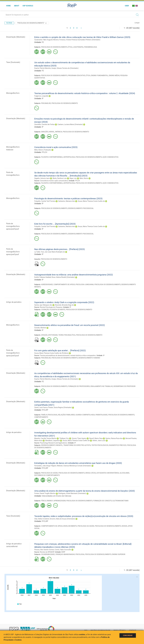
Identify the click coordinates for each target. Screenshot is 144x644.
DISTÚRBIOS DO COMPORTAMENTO (47, 475)
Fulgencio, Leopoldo (41, 96)
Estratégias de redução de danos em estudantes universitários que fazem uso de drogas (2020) (78, 463)
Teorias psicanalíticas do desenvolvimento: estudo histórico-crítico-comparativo (68, 355)
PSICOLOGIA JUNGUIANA (85, 284)
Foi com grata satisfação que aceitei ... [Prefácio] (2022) (60, 350)
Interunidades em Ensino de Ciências (56, 496)
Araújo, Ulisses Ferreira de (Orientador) (65, 68)
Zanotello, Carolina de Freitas (44, 124)
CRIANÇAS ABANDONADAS (65, 554)
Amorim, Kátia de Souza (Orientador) (62, 519)
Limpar (137, 23)
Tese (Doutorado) (13, 62)
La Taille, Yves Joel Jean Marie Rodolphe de (50, 252)
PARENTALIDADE (102, 415)
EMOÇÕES (45, 132)
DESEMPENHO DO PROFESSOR (124, 386)
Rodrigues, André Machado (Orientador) (72, 493)
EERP (63, 552)
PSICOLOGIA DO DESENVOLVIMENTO (54, 47)
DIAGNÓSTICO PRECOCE (118, 445)
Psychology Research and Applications (53, 443)
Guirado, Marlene (40, 328)
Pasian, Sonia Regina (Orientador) (60, 407)
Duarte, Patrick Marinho (43, 68)
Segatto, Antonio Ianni (42, 178)
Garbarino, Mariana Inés (67, 201)
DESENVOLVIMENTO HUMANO (89, 358)
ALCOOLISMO (124, 473)
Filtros (9, 23)
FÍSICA (44, 501)
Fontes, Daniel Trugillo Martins (45, 493)
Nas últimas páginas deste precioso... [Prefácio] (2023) (60, 249)
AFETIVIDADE (53, 335)
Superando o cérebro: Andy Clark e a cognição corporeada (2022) (64, 302)
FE (43, 42)
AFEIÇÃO (44, 335)
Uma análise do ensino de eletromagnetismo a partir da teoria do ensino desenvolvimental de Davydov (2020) (85, 491)
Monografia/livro (13, 93)
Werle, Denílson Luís (60, 178)
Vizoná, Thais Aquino (79, 438)
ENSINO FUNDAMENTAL (100, 75)
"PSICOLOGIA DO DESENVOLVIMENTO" (32, 23)
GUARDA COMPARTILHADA (85, 415)
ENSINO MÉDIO (114, 75)
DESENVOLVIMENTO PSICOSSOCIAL (81, 208)
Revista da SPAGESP (47, 552)
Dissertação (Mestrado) (16, 37)
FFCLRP (45, 410)
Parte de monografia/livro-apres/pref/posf (13, 226)
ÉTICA (70, 47)
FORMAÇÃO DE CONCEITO (102, 501)
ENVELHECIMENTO (70, 526)
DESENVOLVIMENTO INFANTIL (52, 445)
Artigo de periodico (14, 302)
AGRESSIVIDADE (47, 284)
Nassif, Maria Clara (96, 438)
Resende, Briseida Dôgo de (64, 305)
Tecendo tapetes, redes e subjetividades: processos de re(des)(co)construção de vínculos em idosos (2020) (84, 516)
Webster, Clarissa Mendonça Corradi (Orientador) (74, 466)
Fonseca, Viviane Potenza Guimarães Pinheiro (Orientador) (80, 40)
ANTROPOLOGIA (69, 157)
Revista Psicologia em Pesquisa (51, 307)
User (127, 6)
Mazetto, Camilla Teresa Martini (45, 438)
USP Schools (28, 6)
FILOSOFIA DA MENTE (57, 310)
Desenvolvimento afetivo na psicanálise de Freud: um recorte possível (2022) (70, 325)
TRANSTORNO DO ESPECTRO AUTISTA (77, 445)
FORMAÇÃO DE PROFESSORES (79, 386)
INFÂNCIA (59, 132)
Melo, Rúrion (84, 178)
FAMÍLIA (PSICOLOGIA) (49, 415)
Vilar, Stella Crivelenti (42, 519)
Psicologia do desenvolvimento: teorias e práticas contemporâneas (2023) (68, 198)
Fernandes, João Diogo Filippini (45, 466)
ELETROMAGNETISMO (121, 501)
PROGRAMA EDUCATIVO (77, 75)
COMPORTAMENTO (41, 417)
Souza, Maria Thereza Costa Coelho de (91, 201)
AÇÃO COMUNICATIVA (110, 157)
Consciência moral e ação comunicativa (54, 181)
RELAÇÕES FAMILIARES (66, 415)
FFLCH (44, 152)
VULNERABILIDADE (48, 554)
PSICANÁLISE (46, 103)
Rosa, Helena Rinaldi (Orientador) (63, 277)
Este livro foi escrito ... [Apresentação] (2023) (55, 224)
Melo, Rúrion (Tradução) (43, 150)
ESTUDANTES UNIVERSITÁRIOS (108, 473)
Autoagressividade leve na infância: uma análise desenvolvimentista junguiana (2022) (74, 275)
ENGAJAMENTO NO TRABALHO (102, 386)
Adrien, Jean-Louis (99, 441)
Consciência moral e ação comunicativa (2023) (56, 147)
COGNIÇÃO (45, 310)
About (17, 6)
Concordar (128, 635)
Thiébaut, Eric (64, 438)
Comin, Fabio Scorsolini (63, 550)
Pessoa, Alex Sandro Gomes (44, 550)
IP (43, 98)
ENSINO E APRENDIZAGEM (56, 501)
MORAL (52, 132)
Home (8, 6)
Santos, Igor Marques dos (43, 305)
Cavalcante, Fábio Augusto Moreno (47, 40)
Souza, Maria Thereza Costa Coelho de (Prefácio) (51, 353)
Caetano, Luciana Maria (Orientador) (70, 124)
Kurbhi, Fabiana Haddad (43, 277)
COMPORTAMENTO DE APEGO (64, 284)
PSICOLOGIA (80, 554)
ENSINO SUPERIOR (119, 554)
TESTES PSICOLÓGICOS (100, 445)
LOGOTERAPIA (78, 47)
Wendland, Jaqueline (52, 441)
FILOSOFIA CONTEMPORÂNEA (52, 157)
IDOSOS (124, 526)
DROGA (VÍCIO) (91, 473)
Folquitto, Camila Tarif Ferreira (45, 201)
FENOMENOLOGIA (90, 47)
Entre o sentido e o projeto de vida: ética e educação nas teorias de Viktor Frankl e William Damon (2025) (82, 37)
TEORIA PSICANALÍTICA (67, 335)
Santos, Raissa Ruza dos (114, 438)
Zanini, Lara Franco (41, 407)
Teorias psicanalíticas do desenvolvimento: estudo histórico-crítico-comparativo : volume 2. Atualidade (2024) (85, 93)
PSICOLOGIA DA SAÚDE (49, 473)
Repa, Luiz (73, 178)
